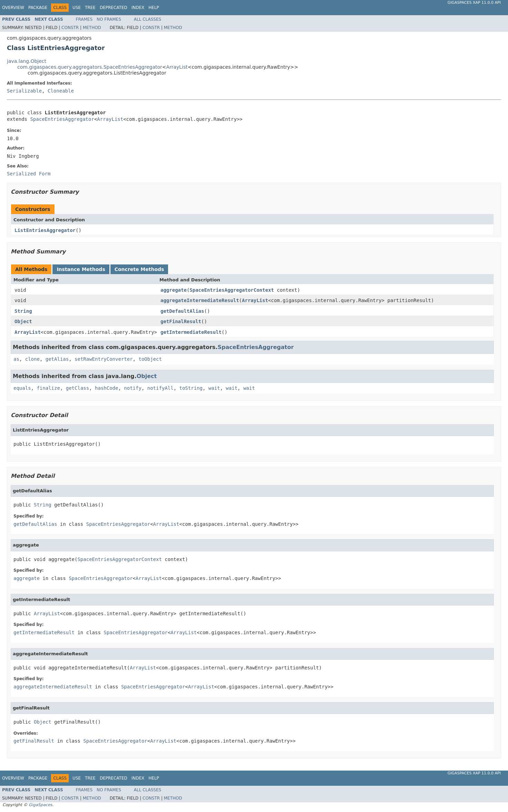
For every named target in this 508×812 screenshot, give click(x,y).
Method (92, 28)
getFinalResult (181, 321)
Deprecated (114, 8)
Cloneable (61, 91)
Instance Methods (81, 269)
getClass (77, 388)
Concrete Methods (139, 269)
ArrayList (177, 67)
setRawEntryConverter (104, 359)
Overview (13, 8)
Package (38, 8)
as (16, 359)
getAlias (57, 359)
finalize (48, 388)
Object (23, 321)
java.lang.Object (27, 61)
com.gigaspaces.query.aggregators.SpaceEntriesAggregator (90, 67)
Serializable (24, 91)
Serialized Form (29, 174)
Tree (90, 8)
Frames (84, 19)
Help (154, 8)
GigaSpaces (40, 805)
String (23, 311)
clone (32, 359)
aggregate (174, 290)
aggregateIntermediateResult (200, 300)
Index (138, 8)
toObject (150, 359)
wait (214, 388)
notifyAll (160, 388)
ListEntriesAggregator (45, 230)
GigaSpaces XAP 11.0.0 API (474, 3)
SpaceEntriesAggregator (62, 119)
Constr (70, 28)
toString (191, 388)
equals (22, 388)
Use (77, 8)
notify (133, 388)
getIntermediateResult (191, 332)
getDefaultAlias (182, 311)
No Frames (109, 19)
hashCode (106, 388)
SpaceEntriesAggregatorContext (232, 290)
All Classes (148, 19)
